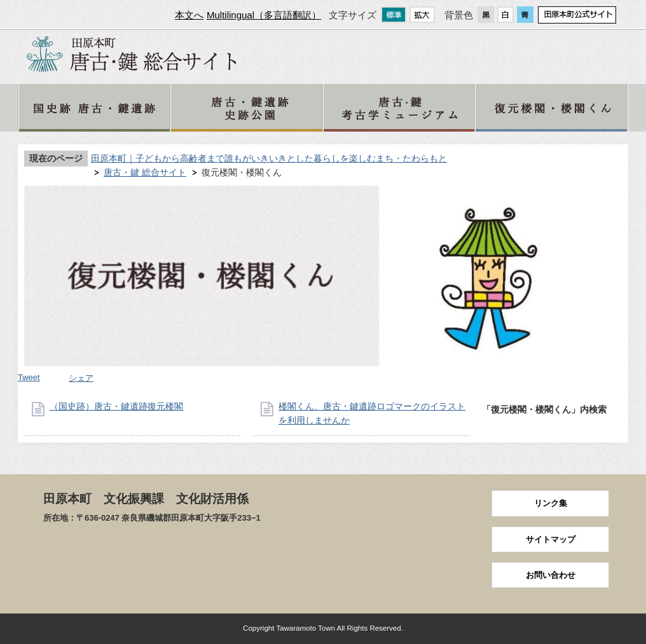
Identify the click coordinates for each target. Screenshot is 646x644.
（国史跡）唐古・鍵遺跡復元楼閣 (116, 406)
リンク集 (551, 503)
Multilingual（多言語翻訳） (264, 15)
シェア (81, 378)
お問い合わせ (551, 575)
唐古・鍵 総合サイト (145, 172)
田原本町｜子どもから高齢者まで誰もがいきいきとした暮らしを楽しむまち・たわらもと (269, 158)
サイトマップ (551, 539)
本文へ (189, 15)
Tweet (29, 377)
